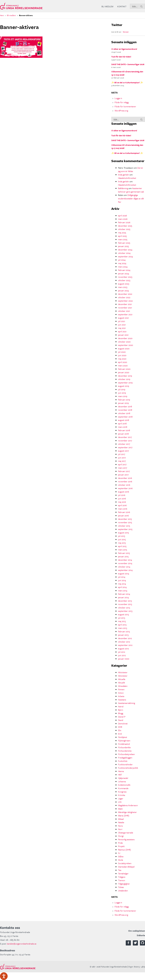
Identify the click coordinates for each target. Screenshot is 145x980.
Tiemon (122, 880)
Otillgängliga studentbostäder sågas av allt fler (131, 198)
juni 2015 (122, 539)
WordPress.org (121, 111)
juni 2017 (122, 458)
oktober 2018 (124, 413)
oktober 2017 (124, 444)
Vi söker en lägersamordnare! (124, 49)
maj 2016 (122, 502)
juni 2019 (122, 393)
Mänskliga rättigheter (127, 812)
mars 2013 (123, 628)
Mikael (121, 819)
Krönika (122, 795)
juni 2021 (122, 325)
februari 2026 (124, 222)
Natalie (121, 822)
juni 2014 (122, 580)
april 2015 (122, 546)
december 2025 (125, 226)
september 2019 (125, 383)
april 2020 (123, 362)
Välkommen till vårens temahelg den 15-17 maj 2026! (127, 73)
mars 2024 (123, 267)
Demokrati (123, 723)
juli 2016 (122, 495)
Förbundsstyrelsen (126, 754)
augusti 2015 (123, 533)
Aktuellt (121, 683)
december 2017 (125, 437)
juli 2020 (122, 352)
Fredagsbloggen (125, 758)
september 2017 (125, 447)
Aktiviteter (123, 672)
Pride (120, 843)
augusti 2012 (123, 648)
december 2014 (125, 560)
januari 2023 (123, 290)
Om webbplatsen (137, 931)
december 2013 (125, 601)
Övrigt (121, 836)
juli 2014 (122, 577)
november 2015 (125, 522)
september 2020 (126, 345)
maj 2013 (122, 621)
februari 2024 (124, 270)
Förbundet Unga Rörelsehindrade (21, 6)
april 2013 (122, 625)
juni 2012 (122, 655)
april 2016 (122, 505)
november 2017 (125, 440)
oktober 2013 (124, 608)
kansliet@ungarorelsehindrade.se (22, 944)
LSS (120, 802)
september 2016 (125, 488)
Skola (121, 860)
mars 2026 (123, 219)
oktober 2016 (124, 485)
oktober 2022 (124, 297)
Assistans (122, 700)
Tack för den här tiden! (121, 57)
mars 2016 (123, 509)
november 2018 (125, 410)
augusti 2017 (123, 451)
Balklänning (123, 188)
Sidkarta (141, 935)
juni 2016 (122, 498)
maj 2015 (122, 543)
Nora (120, 826)
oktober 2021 (124, 311)
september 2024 (125, 256)
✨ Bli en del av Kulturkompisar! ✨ (127, 82)
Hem (2, 15)
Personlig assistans (126, 839)
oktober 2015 (124, 526)
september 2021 (125, 314)
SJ (119, 853)
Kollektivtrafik (124, 785)
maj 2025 (122, 233)
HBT (120, 775)
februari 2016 (124, 512)
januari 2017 (123, 475)
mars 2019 (123, 396)
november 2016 (125, 481)
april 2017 (122, 464)
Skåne (121, 856)
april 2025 (122, 236)
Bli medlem (107, 6)
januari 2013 (123, 635)
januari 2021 (123, 335)
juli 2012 (122, 652)
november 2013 (125, 604)
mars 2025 (123, 239)
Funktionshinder (125, 764)
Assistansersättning (127, 703)
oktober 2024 (124, 253)
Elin (120, 730)
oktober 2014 (124, 567)
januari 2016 (123, 515)
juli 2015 (122, 536)
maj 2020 (122, 359)
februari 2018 (124, 430)
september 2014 (125, 570)
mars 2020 (123, 365)
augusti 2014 (124, 573)
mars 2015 (123, 550)
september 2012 (125, 645)
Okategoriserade (126, 833)
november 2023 (125, 277)
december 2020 (125, 338)
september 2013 (125, 611)
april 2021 (122, 331)
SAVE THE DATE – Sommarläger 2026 (128, 64)
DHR (120, 727)
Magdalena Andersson (128, 805)
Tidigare (122, 877)
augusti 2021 (123, 318)
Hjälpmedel (123, 778)
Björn (121, 710)
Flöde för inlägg (122, 102)
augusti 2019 (124, 386)
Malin (120, 809)
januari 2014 (123, 597)
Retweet (126, 32)
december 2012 (125, 638)
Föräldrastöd (124, 744)
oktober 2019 (124, 379)
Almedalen (123, 686)
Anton (121, 693)
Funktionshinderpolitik (128, 768)
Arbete (121, 696)
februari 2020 (124, 369)
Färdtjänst (123, 737)
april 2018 (122, 423)
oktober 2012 (124, 642)
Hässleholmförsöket (127, 178)
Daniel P (122, 717)
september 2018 (125, 417)
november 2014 (125, 563)
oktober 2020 (124, 342)
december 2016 (125, 478)
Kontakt (122, 6)
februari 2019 (124, 400)
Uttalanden (123, 891)
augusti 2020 (124, 348)
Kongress (122, 792)
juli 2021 (122, 321)
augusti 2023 (124, 284)
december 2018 (125, 406)
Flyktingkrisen (124, 741)
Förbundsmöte (125, 751)
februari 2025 (124, 243)
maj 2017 (122, 461)
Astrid (121, 706)
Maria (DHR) (124, 816)
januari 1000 (124, 659)
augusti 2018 (124, 420)
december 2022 (125, 294)
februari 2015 (124, 553)
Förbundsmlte (124, 747)
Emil (120, 734)
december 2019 (125, 376)
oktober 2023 (124, 280)
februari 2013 (124, 631)
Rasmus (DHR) (125, 850)
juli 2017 (122, 454)
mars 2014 (123, 591)
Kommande (123, 788)
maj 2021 (122, 328)
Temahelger (123, 873)
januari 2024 (124, 273)
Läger (121, 798)
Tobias (121, 887)
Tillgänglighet (124, 884)
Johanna (122, 781)
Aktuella (122, 679)
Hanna (121, 771)
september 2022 (125, 301)
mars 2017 (123, 468)
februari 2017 (124, 471)
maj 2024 (122, 263)
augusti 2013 (123, 614)
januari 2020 (124, 372)
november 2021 (125, 308)
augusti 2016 (124, 492)
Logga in (118, 98)
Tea (120, 870)
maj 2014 (122, 584)
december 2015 (125, 519)
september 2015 (125, 529)
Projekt (121, 846)
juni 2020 (122, 355)
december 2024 (125, 250)
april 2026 (122, 215)
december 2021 (125, 304)
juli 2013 (122, 618)
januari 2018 (123, 434)
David (121, 720)
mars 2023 (123, 287)
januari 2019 (123, 403)
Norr (120, 829)
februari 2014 (124, 594)
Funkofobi (123, 761)
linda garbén (124, 175)
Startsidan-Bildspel (126, 867)
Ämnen (121, 689)
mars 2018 (123, 427)
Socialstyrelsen (125, 863)
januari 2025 (123, 246)
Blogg (121, 713)
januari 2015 (123, 556)
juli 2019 (122, 389)
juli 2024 (122, 260)
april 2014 (122, 587)
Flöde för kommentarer (125, 106)
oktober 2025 (124, 229)
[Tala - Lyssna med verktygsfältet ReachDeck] (4, 976)
